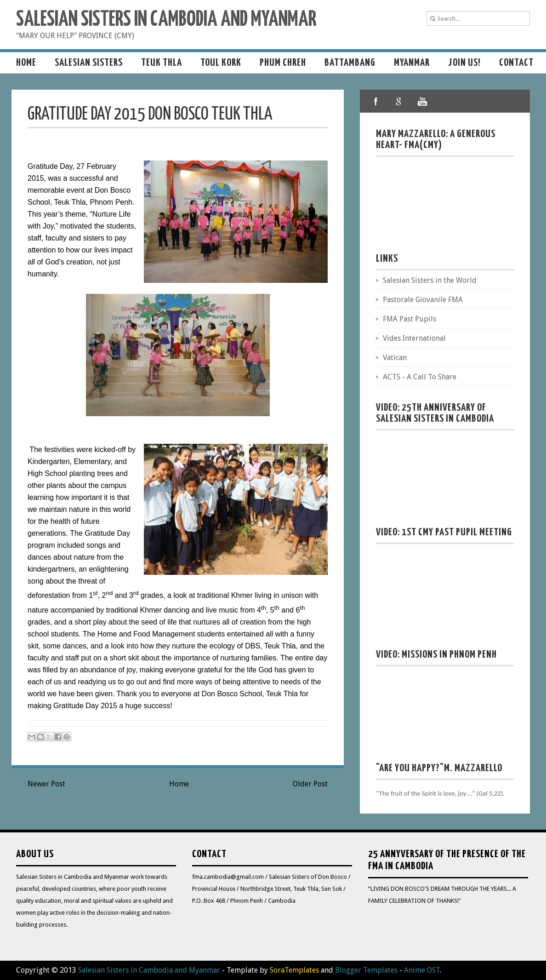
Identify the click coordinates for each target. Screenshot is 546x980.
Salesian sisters (89, 63)
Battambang (350, 63)
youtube (422, 101)
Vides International (414, 338)
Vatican (395, 358)
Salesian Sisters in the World (430, 280)
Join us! (464, 63)
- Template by (270, 970)
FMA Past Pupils (409, 319)
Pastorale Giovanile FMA (423, 300)
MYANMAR (412, 63)
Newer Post (46, 784)
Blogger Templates (366, 970)
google (399, 101)
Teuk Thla (162, 63)
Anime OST (422, 970)
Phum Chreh (283, 63)
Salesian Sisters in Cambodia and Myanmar (166, 20)
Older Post (310, 784)
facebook (376, 101)
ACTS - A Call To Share (420, 377)
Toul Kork (221, 63)
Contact (516, 63)
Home (26, 63)
